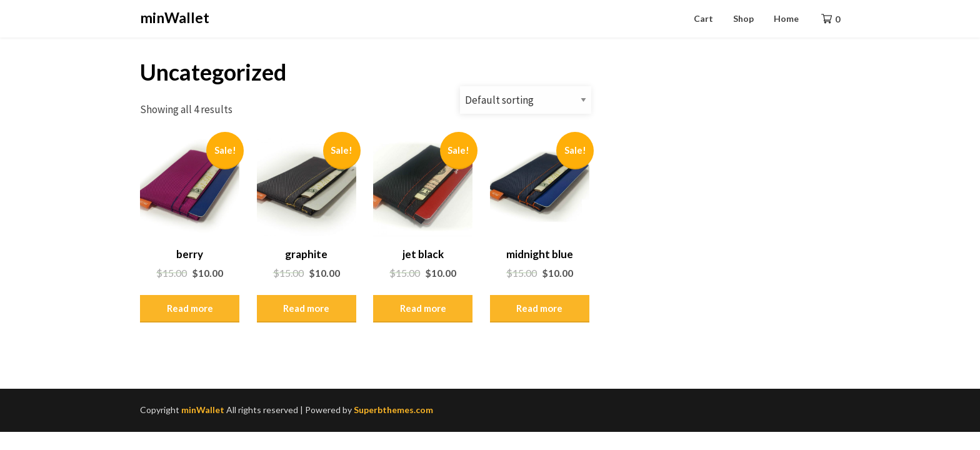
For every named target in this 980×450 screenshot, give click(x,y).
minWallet (175, 17)
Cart (703, 18)
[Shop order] (526, 100)
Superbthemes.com (393, 410)
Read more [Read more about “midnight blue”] (539, 308)
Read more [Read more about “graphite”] (306, 308)
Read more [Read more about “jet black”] (423, 308)
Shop (743, 18)
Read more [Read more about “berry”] (190, 308)
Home (786, 18)
